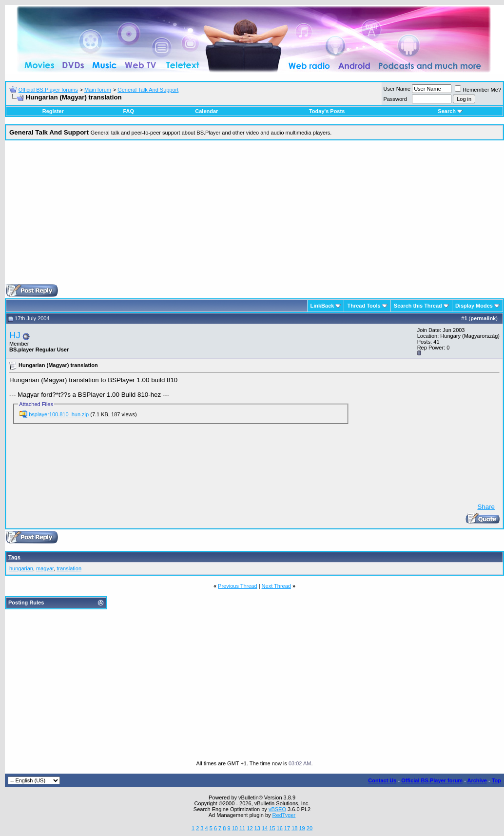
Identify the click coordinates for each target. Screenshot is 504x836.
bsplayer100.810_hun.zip (59, 414)
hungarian (21, 568)
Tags (14, 557)
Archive (477, 780)
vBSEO (277, 809)
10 (235, 828)
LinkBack (322, 306)
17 (287, 828)
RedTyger (284, 815)
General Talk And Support (148, 90)
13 (257, 828)
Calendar (206, 111)
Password (395, 99)
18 (294, 828)
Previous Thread (238, 586)
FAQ (128, 111)
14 (265, 828)
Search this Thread (418, 306)
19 (302, 828)
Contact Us (382, 780)
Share (486, 507)
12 (250, 828)
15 (272, 828)
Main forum (98, 90)
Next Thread (276, 586)
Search (450, 111)
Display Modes (474, 306)
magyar (45, 568)
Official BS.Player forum (432, 780)
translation (69, 568)
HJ (15, 335)
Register (53, 111)
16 (280, 828)
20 (310, 828)
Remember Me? (478, 90)
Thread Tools (364, 306)
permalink (483, 318)
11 (242, 828)
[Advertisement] (254, 216)
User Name (397, 89)
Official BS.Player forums (48, 90)
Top (496, 780)
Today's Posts (327, 111)
